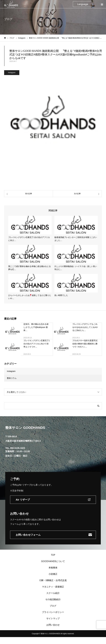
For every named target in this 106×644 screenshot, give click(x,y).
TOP (53, 555)
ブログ (53, 606)
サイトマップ (53, 619)
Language (83, 4)
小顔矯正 (53, 574)
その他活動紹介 (53, 599)
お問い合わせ (53, 625)
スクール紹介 (53, 593)
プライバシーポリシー (53, 612)
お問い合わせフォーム (28, 535)
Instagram (12, 73)
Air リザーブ (23, 500)
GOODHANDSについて (53, 561)
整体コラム (12, 378)
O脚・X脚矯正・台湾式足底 (53, 580)
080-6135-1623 (18, 448)
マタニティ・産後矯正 (53, 587)
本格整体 (53, 568)
